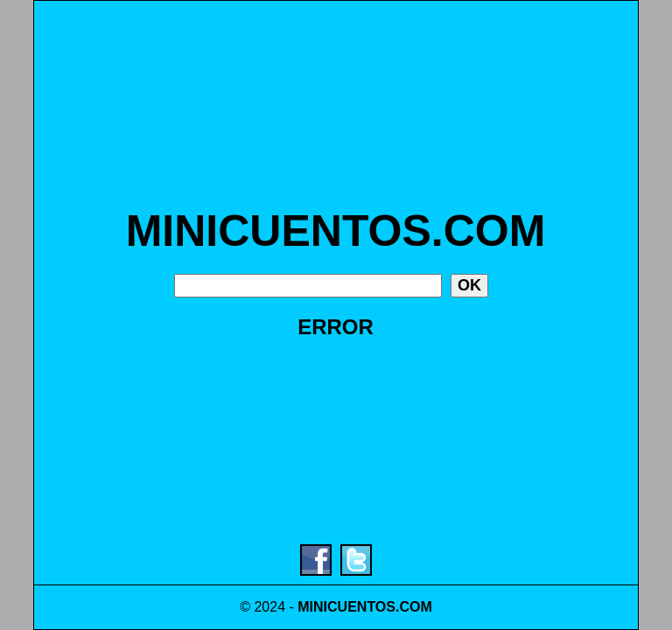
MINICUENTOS (346, 607)
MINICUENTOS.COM (336, 231)
